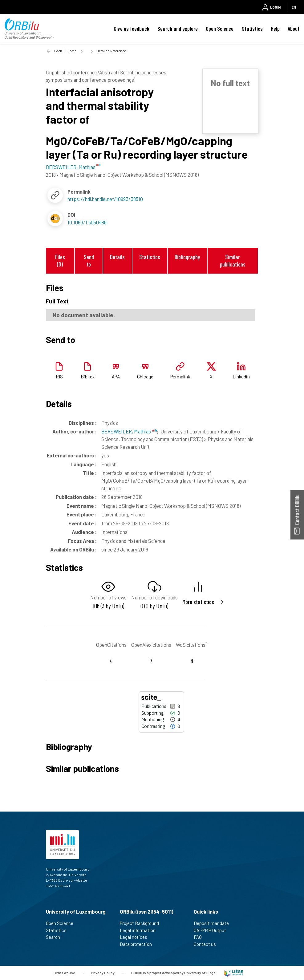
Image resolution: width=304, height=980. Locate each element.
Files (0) (60, 260)
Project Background (142, 923)
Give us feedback (132, 29)
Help (275, 29)
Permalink (180, 377)
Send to (89, 260)
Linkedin (241, 377)
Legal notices (136, 937)
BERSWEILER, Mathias (129, 431)
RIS (59, 377)
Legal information (140, 930)
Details (117, 257)
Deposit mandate (214, 923)
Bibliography (187, 257)
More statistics (198, 602)
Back (58, 51)
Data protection (138, 944)
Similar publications (233, 260)
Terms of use (64, 973)
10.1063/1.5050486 (87, 222)
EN (294, 7)
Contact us (207, 944)
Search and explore (178, 29)
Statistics (252, 29)
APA (116, 377)
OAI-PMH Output (213, 930)
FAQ (200, 937)
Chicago (145, 377)
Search (56, 937)
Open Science (220, 29)
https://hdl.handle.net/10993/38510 (105, 199)
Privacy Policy (103, 973)
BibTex (88, 377)
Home (72, 51)
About (294, 29)
